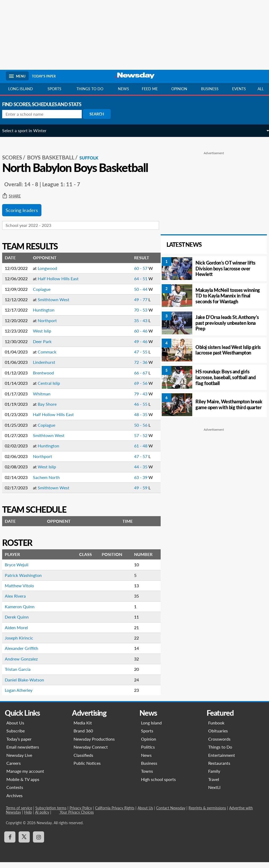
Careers (14, 769)
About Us (15, 729)
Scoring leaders (25, 216)
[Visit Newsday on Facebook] (10, 843)
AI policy (42, 818)
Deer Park (46, 347)
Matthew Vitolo (23, 591)
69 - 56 (132, 389)
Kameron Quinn (23, 612)
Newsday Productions (94, 745)
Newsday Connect (91, 753)
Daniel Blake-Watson (28, 686)
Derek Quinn (20, 623)
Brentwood (47, 379)
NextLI (214, 793)
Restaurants (219, 769)
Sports (54, 89)
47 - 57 (132, 462)
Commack (51, 358)
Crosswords (219, 745)
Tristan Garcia (21, 675)
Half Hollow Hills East (62, 284)
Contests (15, 793)
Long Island (21, 89)
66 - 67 (132, 379)
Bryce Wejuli (20, 570)
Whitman (45, 400)
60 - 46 (132, 337)
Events (239, 89)
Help (28, 818)
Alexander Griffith (25, 654)
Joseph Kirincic (23, 644)
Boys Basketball (54, 152)
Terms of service (19, 814)
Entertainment (222, 761)
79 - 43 (132, 400)
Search (101, 114)
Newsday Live (19, 761)
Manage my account (25, 777)
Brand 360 (83, 737)
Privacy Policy (81, 814)
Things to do (90, 89)
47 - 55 (132, 358)
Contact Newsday (171, 814)
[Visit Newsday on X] (24, 843)
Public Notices (87, 769)
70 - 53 (132, 316)
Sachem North (50, 483)
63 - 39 (132, 483)
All (261, 89)
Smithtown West (57, 305)
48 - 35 (132, 420)
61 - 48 (132, 452)
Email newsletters (23, 753)
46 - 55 (132, 410)
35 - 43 (132, 326)
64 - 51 (132, 284)
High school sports (158, 785)
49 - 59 (132, 493)
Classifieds (83, 761)
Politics (148, 753)
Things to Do (220, 753)
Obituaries (218, 737)
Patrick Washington (27, 581)
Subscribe (16, 737)
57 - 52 (132, 441)
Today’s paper (19, 745)
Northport (51, 326)
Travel (214, 785)
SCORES (16, 152)
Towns (147, 777)
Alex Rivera (19, 602)
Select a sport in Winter (28, 130)
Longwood (51, 274)
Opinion (179, 89)
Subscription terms (51, 814)
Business (210, 89)
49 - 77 (132, 305)
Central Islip (53, 389)
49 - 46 (132, 347)
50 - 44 (132, 295)
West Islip (46, 337)
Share (15, 202)
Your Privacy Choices (76, 818)
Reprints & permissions (207, 814)
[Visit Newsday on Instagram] (39, 843)
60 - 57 (132, 274)
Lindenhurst (48, 368)
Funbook (216, 729)
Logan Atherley (22, 696)
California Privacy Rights (115, 814)
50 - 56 (132, 431)
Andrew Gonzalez (25, 665)
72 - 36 (132, 368)
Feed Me (150, 89)
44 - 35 (132, 472)
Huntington (47, 316)
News (123, 89)
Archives (14, 801)
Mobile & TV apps (23, 785)
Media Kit (83, 729)
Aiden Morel (20, 633)
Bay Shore (51, 410)
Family (214, 777)
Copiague (45, 295)
